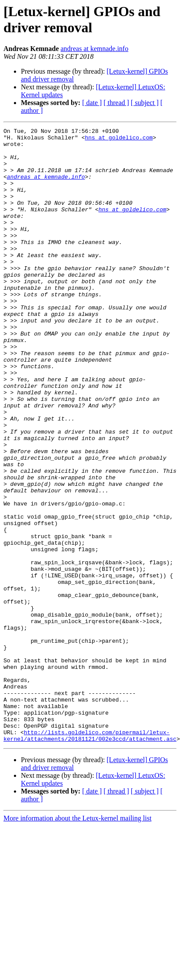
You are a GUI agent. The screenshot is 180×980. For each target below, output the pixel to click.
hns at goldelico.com (119, 140)
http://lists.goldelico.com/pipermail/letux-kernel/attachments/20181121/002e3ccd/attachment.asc (90, 858)
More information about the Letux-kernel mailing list (77, 941)
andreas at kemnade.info (94, 49)
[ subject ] (145, 103)
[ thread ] (116, 103)
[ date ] (92, 103)
